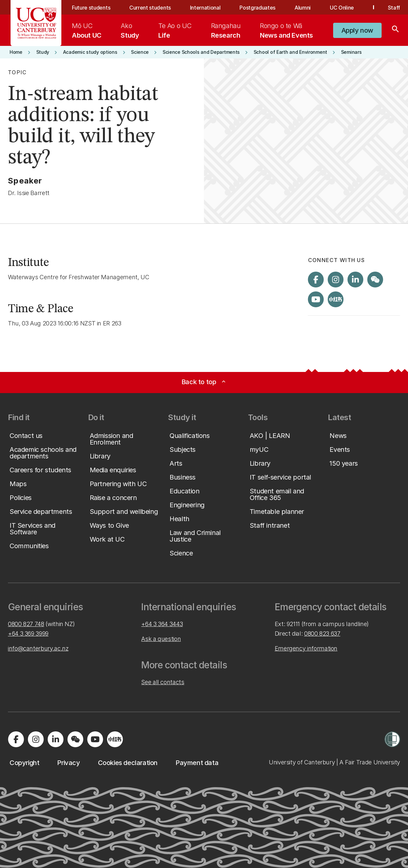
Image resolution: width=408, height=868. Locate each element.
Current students (150, 8)
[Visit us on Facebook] (316, 280)
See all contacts (163, 682)
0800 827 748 (26, 624)
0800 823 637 (322, 634)
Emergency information (306, 648)
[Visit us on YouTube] (316, 299)
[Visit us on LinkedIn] (356, 280)
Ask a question (161, 639)
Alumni (303, 8)
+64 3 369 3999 (28, 634)
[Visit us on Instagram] (336, 280)
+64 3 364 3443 (162, 624)
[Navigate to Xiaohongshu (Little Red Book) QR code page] (336, 299)
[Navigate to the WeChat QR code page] (375, 280)
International (205, 8)
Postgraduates (257, 8)
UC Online (342, 8)
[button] (357, 30)
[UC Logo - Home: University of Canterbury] (36, 23)
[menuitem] (87, 30)
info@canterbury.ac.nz (38, 648)
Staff (394, 8)
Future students (91, 8)
